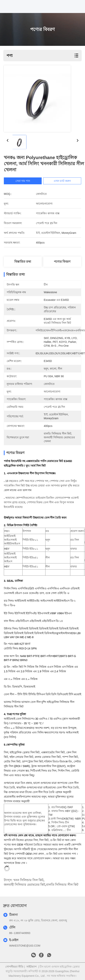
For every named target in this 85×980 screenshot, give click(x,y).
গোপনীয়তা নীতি (14, 967)
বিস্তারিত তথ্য (23, 262)
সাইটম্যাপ (32, 967)
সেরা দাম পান (25, 181)
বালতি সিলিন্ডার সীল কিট (62, 885)
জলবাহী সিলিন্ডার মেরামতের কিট (24, 885)
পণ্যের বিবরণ (62, 262)
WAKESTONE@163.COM (25, 946)
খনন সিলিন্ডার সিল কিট (28, 880)
